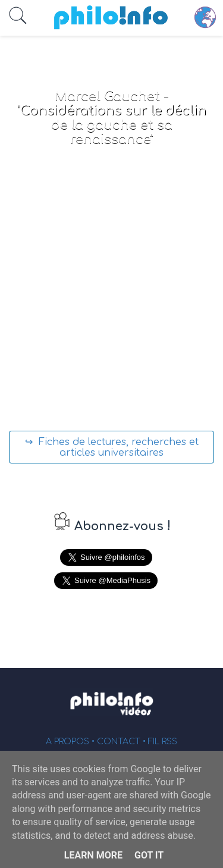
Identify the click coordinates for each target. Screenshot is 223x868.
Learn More (93, 855)
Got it (149, 855)
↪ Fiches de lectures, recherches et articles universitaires (112, 447)
